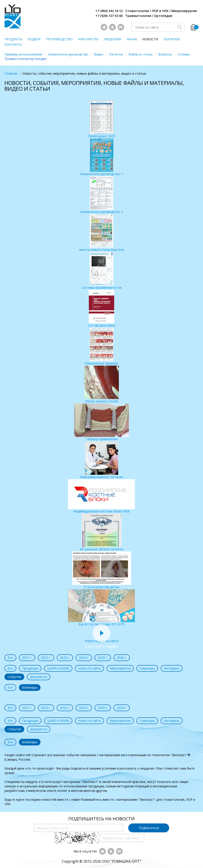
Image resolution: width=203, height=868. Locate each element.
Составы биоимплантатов (101, 271)
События (14, 677)
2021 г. (27, 658)
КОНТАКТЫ (13, 44)
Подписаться (149, 828)
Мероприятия (120, 668)
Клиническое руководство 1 (101, 157)
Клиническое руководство (68, 54)
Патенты (116, 54)
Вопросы (165, 54)
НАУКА (132, 39)
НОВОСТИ (150, 39)
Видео (99, 54)
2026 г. (122, 658)
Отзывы (184, 54)
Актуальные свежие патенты (102, 532)
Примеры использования (23, 54)
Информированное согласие (101, 460)
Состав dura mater (102, 309)
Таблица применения (101, 422)
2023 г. (65, 658)
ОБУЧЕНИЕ (172, 39)
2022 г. (46, 658)
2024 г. (84, 658)
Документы (39, 677)
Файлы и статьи (140, 54)
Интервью (172, 668)
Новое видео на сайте (101, 639)
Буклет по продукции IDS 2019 (101, 608)
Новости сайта (89, 668)
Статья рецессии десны (102, 570)
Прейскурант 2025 (102, 119)
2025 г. (103, 658)
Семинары (147, 668)
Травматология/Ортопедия (25, 59)
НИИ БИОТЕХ (88, 39)
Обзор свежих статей (101, 384)
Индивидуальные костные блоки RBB (101, 496)
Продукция (30, 668)
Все (10, 658)
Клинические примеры (102, 347)
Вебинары (30, 687)
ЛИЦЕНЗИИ (113, 39)
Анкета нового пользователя (101, 233)
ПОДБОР (34, 39)
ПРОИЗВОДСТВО (59, 39)
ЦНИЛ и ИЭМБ (58, 668)
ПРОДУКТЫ (13, 39)
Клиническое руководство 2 (101, 195)
